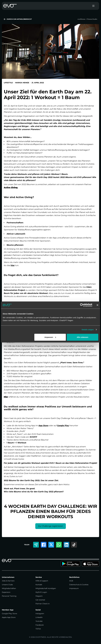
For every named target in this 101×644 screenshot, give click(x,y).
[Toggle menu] (93, 6)
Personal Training (9, 596)
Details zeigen (88, 330)
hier (13, 265)
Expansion (6, 592)
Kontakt (39, 585)
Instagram (40, 614)
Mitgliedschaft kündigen (46, 588)
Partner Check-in (43, 604)
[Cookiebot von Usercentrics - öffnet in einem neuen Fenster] (82, 305)
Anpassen (50, 337)
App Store (43, 426)
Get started (40, 600)
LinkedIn (39, 617)
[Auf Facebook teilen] (44, 545)
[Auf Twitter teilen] (51, 545)
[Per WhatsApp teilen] (59, 545)
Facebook (40, 625)
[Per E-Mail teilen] (36, 545)
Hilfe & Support (42, 581)
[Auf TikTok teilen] (74, 545)
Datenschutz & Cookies (79, 585)
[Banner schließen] (97, 305)
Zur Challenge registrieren (51, 526)
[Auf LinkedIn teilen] (66, 545)
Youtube (39, 621)
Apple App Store (9, 617)
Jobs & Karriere (8, 581)
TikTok (38, 629)
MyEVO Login (41, 592)
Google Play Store (9, 614)
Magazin (39, 596)
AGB (71, 581)
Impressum (74, 588)
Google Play (63, 426)
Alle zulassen (82, 337)
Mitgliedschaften (9, 588)
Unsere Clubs (7, 585)
